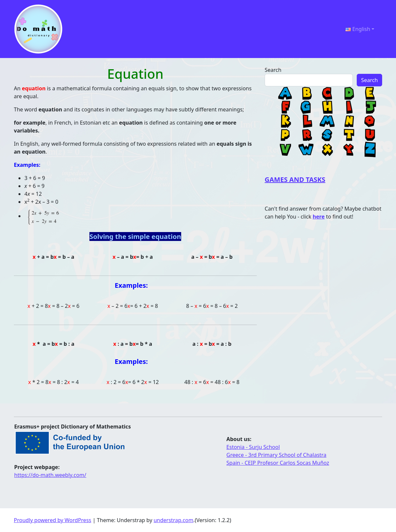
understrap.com (173, 520)
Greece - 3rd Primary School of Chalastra (276, 455)
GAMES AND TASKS (295, 179)
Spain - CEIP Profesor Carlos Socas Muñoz (278, 463)
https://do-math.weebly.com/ (50, 475)
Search (273, 70)
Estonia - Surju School (253, 447)
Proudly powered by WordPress (52, 520)
